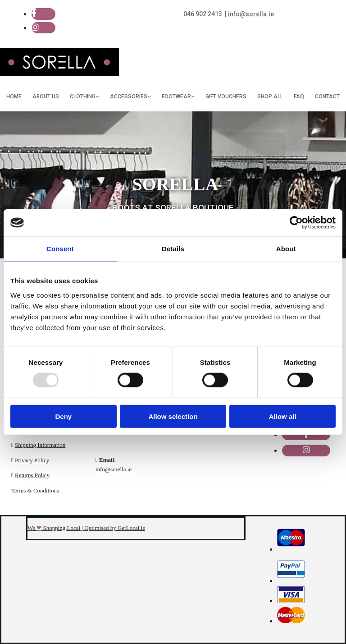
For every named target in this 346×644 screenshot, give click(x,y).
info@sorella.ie (114, 469)
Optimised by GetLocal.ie (115, 528)
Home (14, 97)
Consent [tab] (60, 249)
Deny (63, 416)
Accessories (129, 97)
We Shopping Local (54, 528)
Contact (327, 97)
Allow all (283, 416)
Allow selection (173, 416)
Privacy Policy (32, 460)
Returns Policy (32, 475)
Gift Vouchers (226, 97)
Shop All (270, 97)
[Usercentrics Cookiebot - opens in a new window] (296, 223)
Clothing (83, 97)
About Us (46, 97)
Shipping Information (40, 445)
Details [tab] (173, 249)
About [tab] (286, 249)
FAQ (299, 97)
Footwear (176, 97)
